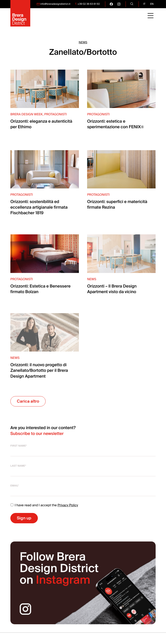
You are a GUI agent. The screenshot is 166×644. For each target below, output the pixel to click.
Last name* (18, 466)
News (83, 43)
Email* (15, 486)
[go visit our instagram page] (119, 4)
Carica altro (28, 401)
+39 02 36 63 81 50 (89, 4)
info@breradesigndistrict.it (55, 4)
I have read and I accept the (44, 505)
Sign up (24, 518)
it (144, 4)
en (152, 4)
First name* (19, 446)
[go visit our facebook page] (111, 4)
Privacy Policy (68, 505)
